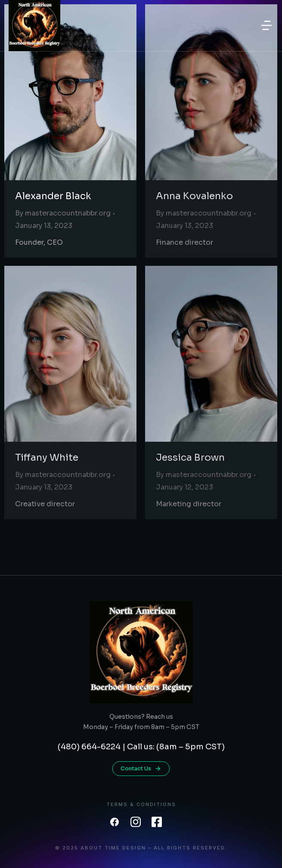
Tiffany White (47, 457)
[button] (267, 25)
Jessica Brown (190, 457)
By (63, 213)
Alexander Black (53, 196)
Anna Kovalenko (194, 196)
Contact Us (141, 769)
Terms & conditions (141, 805)
